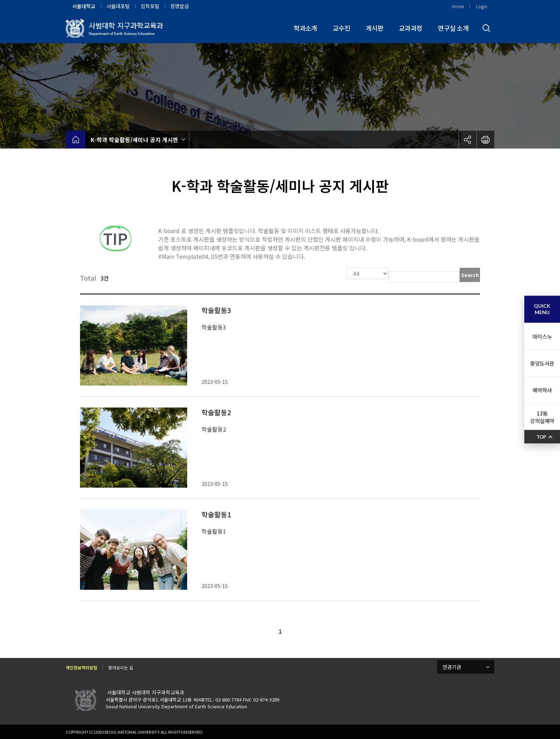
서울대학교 (84, 6)
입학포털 (150, 6)
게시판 (374, 28)
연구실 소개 (453, 28)
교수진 (342, 28)
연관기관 (452, 666)
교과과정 (411, 28)
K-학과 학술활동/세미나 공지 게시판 (134, 140)
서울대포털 (118, 6)
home (76, 140)
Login (482, 6)
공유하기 (467, 140)
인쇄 (485, 140)
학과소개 (305, 28)
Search (470, 275)
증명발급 (180, 6)
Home (458, 6)
